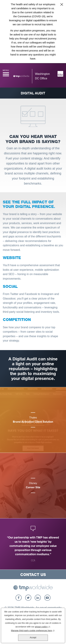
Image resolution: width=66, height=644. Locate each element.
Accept (33, 638)
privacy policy (42, 626)
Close (62, 4)
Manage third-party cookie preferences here (33, 630)
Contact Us (33, 575)
